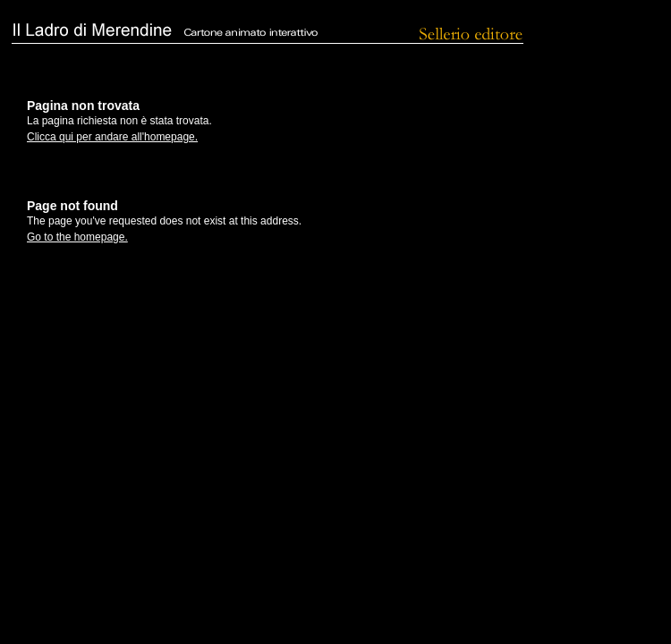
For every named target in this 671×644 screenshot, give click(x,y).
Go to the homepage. (77, 237)
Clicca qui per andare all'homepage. (112, 137)
